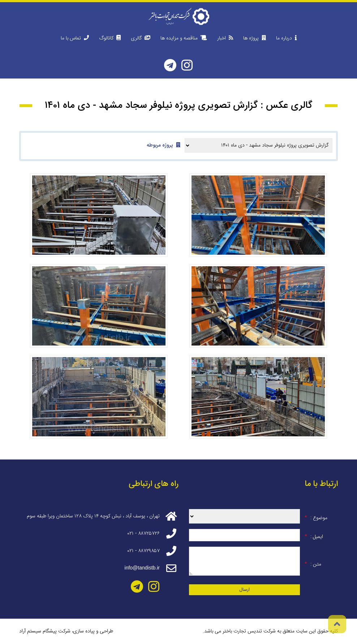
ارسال (245, 590)
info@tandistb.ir (142, 568)
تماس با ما (75, 38)
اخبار (225, 38)
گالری (141, 38)
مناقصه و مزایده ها (184, 38)
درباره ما (286, 38)
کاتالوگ (110, 38)
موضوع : (316, 518)
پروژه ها (255, 38)
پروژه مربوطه (164, 145)
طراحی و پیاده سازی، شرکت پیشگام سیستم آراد (66, 631)
